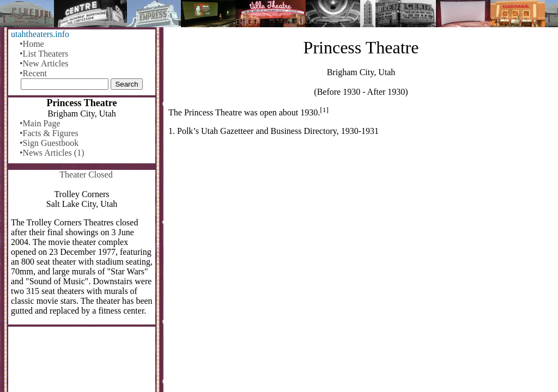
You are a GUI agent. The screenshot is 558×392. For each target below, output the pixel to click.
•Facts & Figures (49, 133)
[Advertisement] (361, 230)
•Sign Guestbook (49, 143)
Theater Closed (86, 174)
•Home (32, 44)
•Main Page (40, 123)
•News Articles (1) (52, 153)
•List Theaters (44, 54)
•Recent (33, 73)
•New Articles (44, 63)
